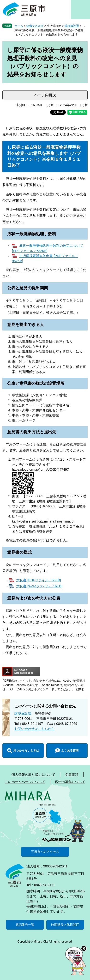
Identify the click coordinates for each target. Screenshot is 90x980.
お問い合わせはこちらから (35, 729)
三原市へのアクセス (45, 852)
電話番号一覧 (25, 925)
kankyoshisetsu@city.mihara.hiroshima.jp (43, 521)
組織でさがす (35, 26)
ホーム (19, 26)
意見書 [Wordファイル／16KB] (39, 586)
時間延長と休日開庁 (65, 925)
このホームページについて (25, 782)
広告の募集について (70, 782)
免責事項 (72, 775)
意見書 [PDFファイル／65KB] (39, 580)
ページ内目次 (45, 95)
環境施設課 (72, 26)
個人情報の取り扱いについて (33, 775)
